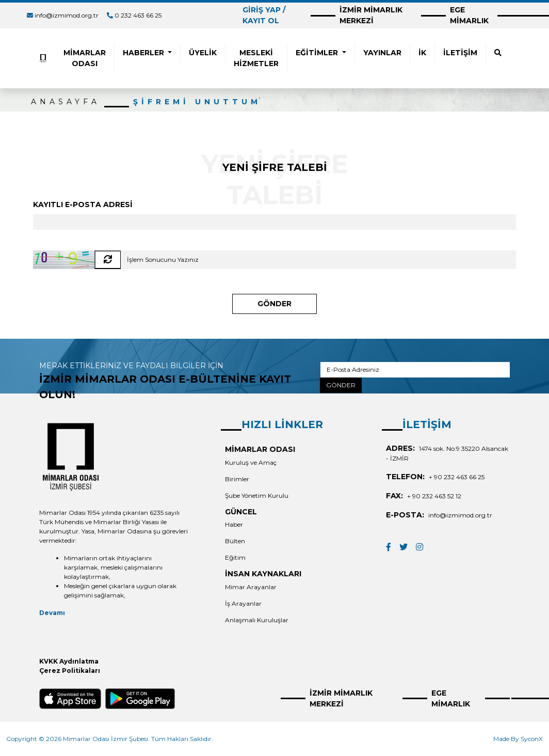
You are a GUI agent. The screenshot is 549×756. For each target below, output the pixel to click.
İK (422, 53)
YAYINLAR (382, 53)
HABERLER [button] (144, 53)
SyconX (532, 739)
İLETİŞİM (460, 53)
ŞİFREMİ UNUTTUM (197, 102)
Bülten (235, 541)
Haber (234, 524)
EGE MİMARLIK (469, 15)
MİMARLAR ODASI (85, 58)
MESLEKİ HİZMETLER (256, 58)
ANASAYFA (66, 102)
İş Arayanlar (243, 603)
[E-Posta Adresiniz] (415, 370)
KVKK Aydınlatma (69, 661)
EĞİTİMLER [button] (318, 53)
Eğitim (235, 557)
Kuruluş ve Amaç (251, 462)
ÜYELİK (203, 53)
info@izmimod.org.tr (67, 15)
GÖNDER (274, 304)
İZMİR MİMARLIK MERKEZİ (371, 15)
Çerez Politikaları (70, 671)
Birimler (237, 479)
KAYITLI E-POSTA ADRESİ (83, 204)
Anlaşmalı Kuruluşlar (257, 620)
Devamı (52, 613)
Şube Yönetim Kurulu (257, 495)
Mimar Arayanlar (251, 587)
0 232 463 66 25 (138, 15)
